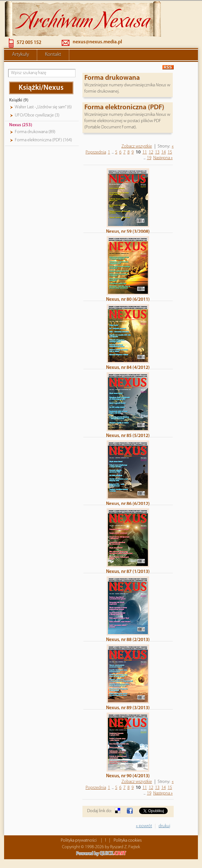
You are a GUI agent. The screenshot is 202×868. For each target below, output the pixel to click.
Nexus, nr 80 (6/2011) (128, 299)
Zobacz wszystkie (137, 146)
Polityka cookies (128, 840)
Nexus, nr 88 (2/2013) (128, 639)
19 (149, 157)
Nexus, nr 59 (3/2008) (128, 231)
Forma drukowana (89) (35, 131)
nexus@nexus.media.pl (97, 41)
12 (151, 152)
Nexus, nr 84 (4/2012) (128, 367)
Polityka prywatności (79, 840)
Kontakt (53, 54)
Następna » (163, 157)
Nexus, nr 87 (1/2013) (128, 571)
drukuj (164, 825)
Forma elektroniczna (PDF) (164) (43, 140)
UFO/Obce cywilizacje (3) (37, 115)
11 (145, 152)
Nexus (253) (21, 124)
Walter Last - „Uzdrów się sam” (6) (43, 107)
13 (157, 152)
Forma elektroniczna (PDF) (124, 107)
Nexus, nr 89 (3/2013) (128, 707)
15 (170, 152)
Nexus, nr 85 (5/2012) (128, 435)
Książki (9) (19, 100)
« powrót (144, 825)
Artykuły (20, 54)
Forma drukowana (112, 77)
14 (164, 152)
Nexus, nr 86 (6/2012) (128, 503)
